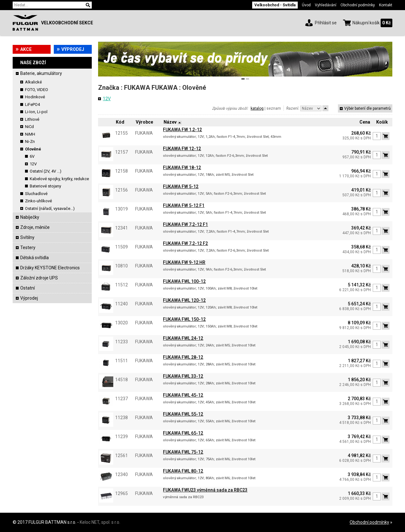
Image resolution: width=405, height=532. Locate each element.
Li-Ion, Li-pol (36, 112)
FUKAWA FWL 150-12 (184, 319)
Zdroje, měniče (35, 227)
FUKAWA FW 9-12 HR (184, 262)
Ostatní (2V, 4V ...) (46, 171)
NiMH (30, 134)
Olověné (33, 149)
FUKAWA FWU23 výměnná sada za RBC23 (205, 490)
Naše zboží (33, 63)
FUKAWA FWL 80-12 (183, 471)
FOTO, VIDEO (37, 90)
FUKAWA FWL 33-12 (183, 376)
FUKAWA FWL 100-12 (184, 281)
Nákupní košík (366, 23)
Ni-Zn (30, 141)
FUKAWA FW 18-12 (182, 168)
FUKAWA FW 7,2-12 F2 (185, 243)
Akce (26, 49)
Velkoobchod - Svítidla (275, 5)
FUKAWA (137, 88)
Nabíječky (30, 217)
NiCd (29, 127)
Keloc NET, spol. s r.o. (100, 522)
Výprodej (73, 49)
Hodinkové (35, 97)
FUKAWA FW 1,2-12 (182, 130)
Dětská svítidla (34, 258)
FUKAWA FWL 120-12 (184, 300)
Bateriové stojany (45, 186)
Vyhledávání (326, 5)
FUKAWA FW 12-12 (182, 149)
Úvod (306, 5)
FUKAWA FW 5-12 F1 (184, 205)
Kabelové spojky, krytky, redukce (59, 179)
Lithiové (32, 119)
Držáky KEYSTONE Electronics (50, 268)
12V (33, 164)
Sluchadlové (36, 194)
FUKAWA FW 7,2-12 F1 (185, 224)
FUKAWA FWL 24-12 (183, 338)
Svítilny (27, 237)
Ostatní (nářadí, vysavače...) (50, 208)
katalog (257, 108)
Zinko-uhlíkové (38, 201)
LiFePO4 (32, 104)
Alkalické (33, 82)
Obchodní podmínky (358, 5)
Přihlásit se (326, 23)
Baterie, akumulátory (41, 73)
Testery (28, 248)
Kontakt (386, 5)
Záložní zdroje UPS (39, 278)
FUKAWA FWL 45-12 (183, 395)
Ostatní (28, 288)
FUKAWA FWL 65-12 (183, 433)
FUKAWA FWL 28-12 (183, 357)
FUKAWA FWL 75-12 (183, 452)
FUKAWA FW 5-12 (181, 187)
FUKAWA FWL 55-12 (183, 414)
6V (32, 156)
